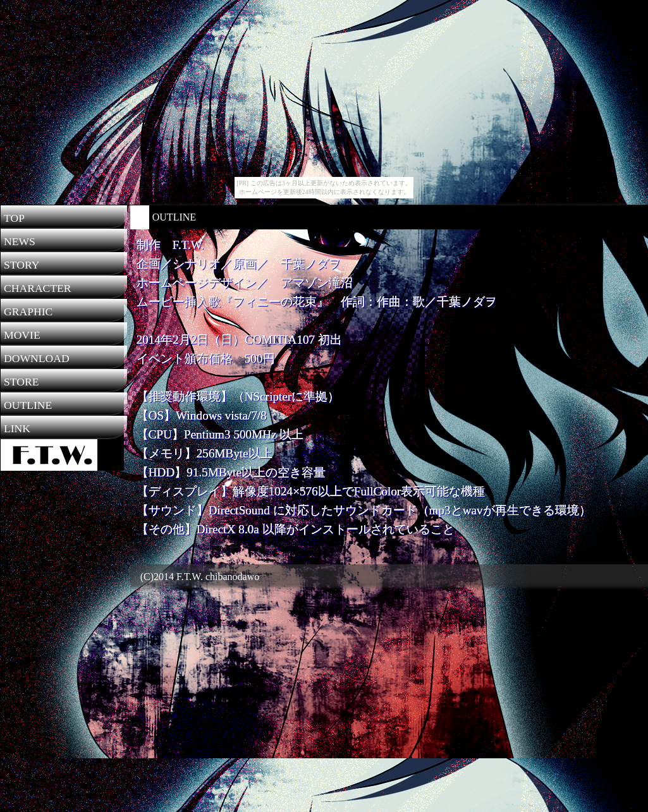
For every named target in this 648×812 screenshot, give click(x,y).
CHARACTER (38, 288)
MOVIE (22, 335)
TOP (14, 218)
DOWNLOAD (37, 358)
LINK (17, 428)
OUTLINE (28, 405)
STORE (21, 382)
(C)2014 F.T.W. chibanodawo (195, 577)
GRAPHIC (28, 312)
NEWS (20, 241)
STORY (21, 265)
